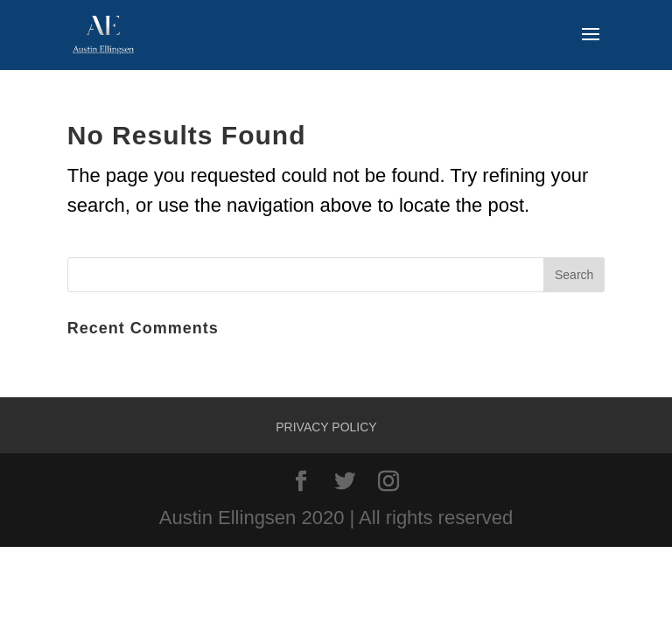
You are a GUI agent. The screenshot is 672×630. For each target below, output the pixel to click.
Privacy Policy (326, 427)
